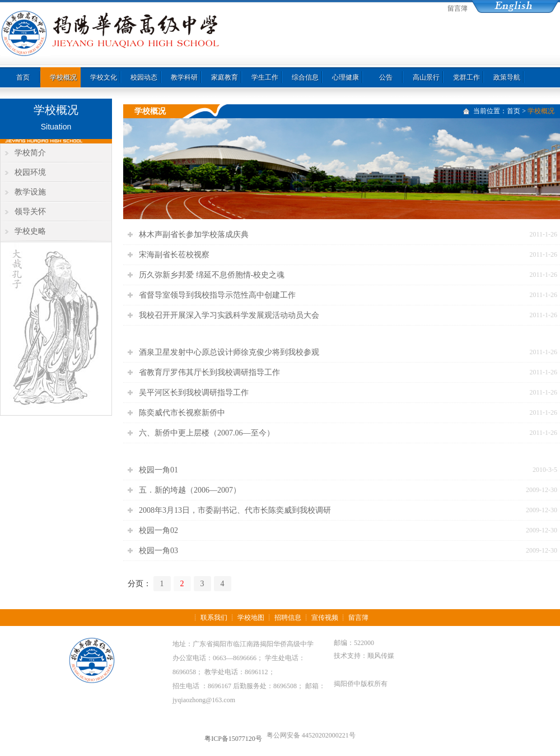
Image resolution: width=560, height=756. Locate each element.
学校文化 (104, 77)
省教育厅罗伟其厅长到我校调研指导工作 (209, 372)
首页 (23, 77)
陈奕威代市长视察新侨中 (182, 413)
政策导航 (507, 77)
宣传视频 (325, 618)
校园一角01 (158, 470)
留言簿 (458, 8)
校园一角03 (158, 551)
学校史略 (30, 231)
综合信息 (305, 77)
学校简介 (30, 153)
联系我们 (214, 618)
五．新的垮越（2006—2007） (190, 490)
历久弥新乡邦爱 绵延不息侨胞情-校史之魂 (212, 275)
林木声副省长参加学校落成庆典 (194, 235)
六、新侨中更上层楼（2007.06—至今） (207, 433)
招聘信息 (288, 618)
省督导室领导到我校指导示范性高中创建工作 (217, 295)
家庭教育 (225, 77)
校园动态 (144, 77)
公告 (386, 77)
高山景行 (426, 77)
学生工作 (265, 77)
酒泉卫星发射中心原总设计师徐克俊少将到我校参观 (229, 352)
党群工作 (466, 77)
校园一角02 (158, 530)
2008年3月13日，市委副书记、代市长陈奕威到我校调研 (235, 510)
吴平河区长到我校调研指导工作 (194, 393)
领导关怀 (30, 212)
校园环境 (30, 172)
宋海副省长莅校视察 (174, 255)
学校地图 (251, 618)
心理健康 (346, 77)
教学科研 (184, 77)
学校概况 (63, 77)
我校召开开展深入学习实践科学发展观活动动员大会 (229, 315)
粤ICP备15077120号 (233, 739)
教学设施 (30, 192)
